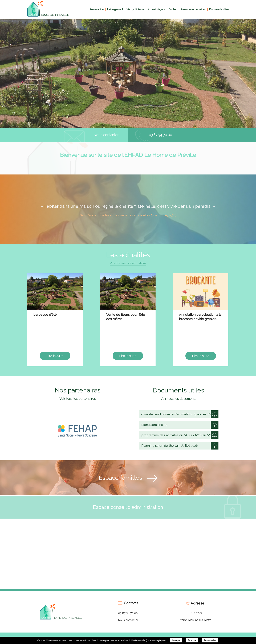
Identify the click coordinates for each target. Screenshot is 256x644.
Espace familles (120, 478)
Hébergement (115, 9)
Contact (173, 9)
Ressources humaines (193, 9)
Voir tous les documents (178, 399)
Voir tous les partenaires (78, 399)
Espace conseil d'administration (128, 507)
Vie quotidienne (135, 9)
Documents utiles (219, 9)
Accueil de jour (156, 9)
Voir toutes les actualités (128, 263)
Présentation (97, 9)
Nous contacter (106, 135)
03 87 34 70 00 (160, 135)
